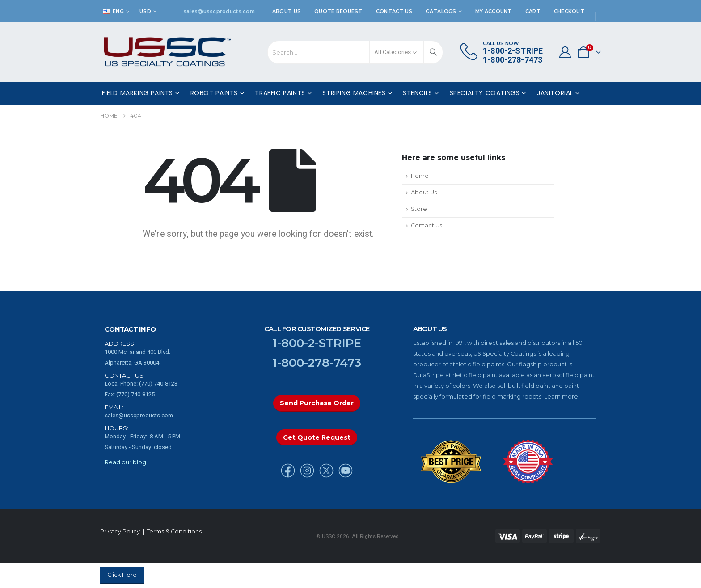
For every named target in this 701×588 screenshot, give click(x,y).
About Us (287, 11)
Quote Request (338, 11)
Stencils (418, 93)
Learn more (561, 397)
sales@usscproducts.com (219, 11)
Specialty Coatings (485, 93)
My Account (494, 11)
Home (420, 176)
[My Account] (565, 52)
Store (419, 209)
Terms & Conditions (174, 531)
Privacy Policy (120, 531)
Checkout (569, 11)
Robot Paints (214, 93)
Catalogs (441, 11)
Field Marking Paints (137, 93)
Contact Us (394, 11)
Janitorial (555, 93)
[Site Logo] (168, 52)
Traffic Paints (280, 93)
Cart (533, 11)
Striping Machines (354, 93)
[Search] (433, 52)
